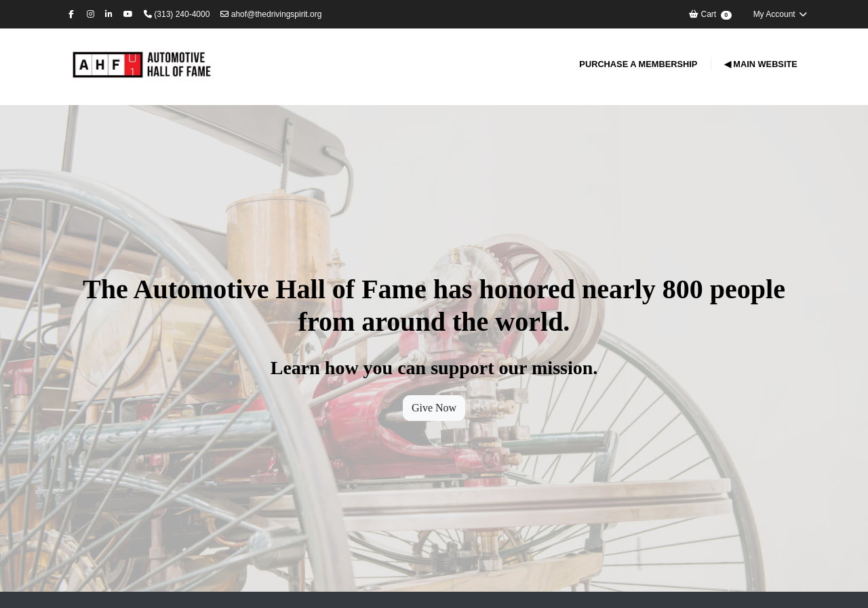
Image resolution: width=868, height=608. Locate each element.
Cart (710, 15)
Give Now (434, 408)
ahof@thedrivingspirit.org (271, 14)
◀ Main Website (761, 64)
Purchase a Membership (638, 64)
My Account (781, 14)
